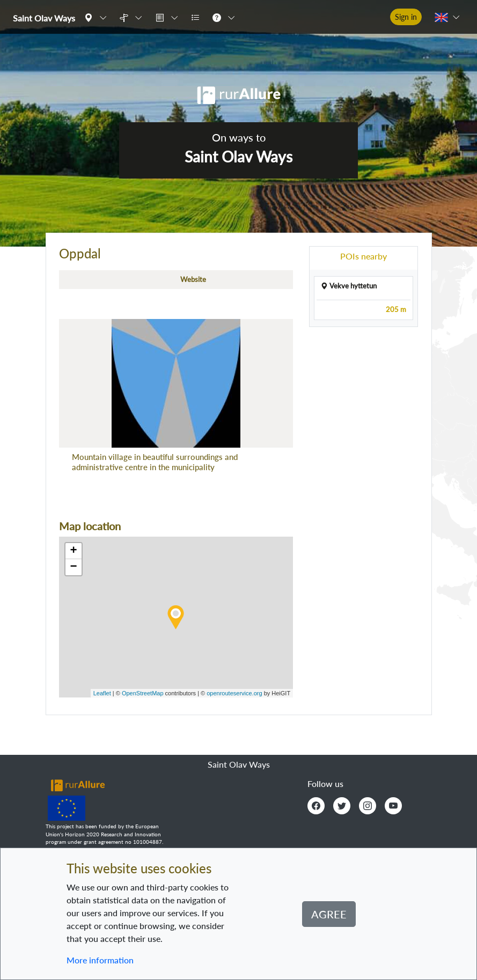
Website (193, 279)
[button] (98, 17)
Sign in (406, 17)
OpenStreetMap (143, 693)
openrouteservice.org (234, 693)
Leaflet (102, 693)
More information (100, 960)
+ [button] (73, 551)
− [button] (73, 567)
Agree (329, 914)
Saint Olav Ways (44, 18)
